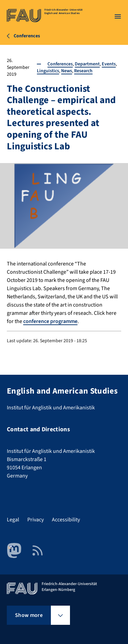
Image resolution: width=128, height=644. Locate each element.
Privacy (35, 520)
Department (87, 64)
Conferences (60, 64)
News (67, 71)
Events (109, 64)
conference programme (50, 321)
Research (83, 71)
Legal (13, 520)
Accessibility (66, 520)
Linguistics (48, 71)
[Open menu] (118, 16)
